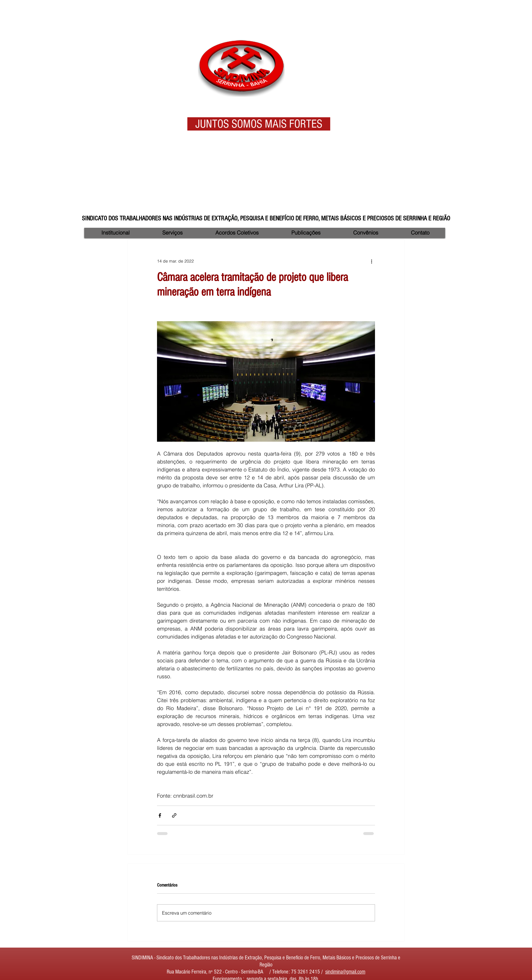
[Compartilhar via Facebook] (160, 815)
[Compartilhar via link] (174, 815)
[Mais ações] (371, 261)
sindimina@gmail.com (345, 972)
